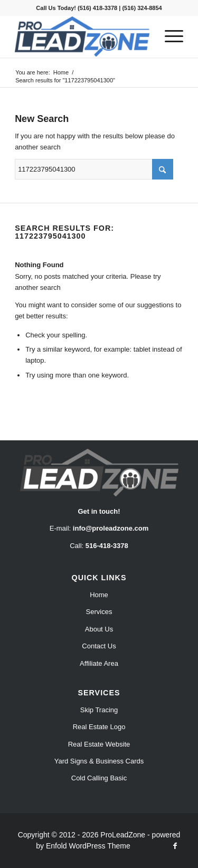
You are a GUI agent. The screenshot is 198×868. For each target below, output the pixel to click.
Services (99, 612)
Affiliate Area (99, 663)
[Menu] (169, 36)
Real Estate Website (99, 744)
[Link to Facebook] (175, 846)
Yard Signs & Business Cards (99, 761)
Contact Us (99, 646)
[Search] (94, 169)
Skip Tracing (99, 710)
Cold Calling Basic (99, 778)
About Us (99, 629)
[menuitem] (169, 36)
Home (99, 595)
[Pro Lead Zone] (82, 36)
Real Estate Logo (99, 727)
